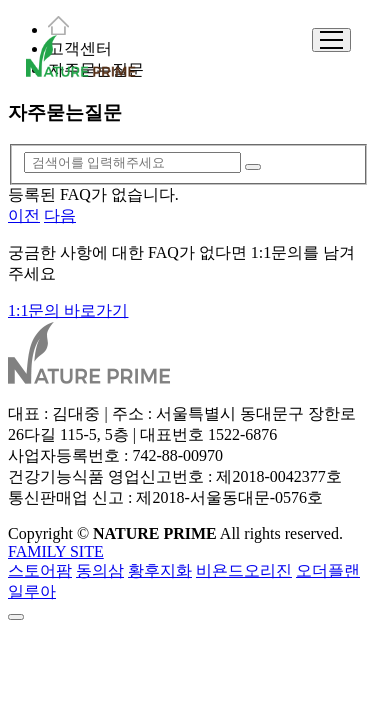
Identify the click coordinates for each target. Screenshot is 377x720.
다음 (60, 215)
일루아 (32, 591)
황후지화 (160, 570)
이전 (24, 215)
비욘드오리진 (244, 570)
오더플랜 (328, 570)
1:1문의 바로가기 (68, 310)
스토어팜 (40, 570)
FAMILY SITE (56, 551)
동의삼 (100, 570)
